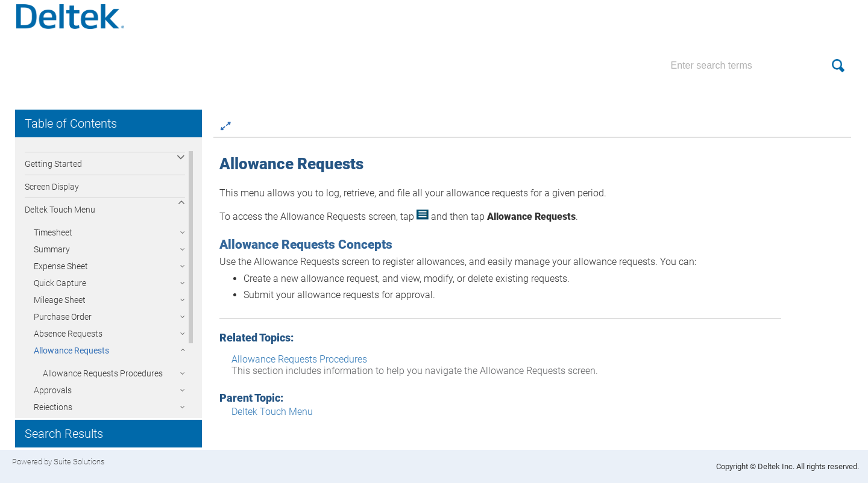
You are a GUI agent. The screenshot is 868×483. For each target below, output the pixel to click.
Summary (52, 258)
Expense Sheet (61, 275)
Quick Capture (60, 291)
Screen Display (52, 195)
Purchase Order (63, 325)
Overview (42, 149)
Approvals (53, 399)
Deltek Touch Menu (60, 218)
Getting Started (53, 172)
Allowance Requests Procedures (103, 382)
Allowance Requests (71, 359)
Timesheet (53, 241)
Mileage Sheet (60, 308)
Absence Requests (68, 342)
